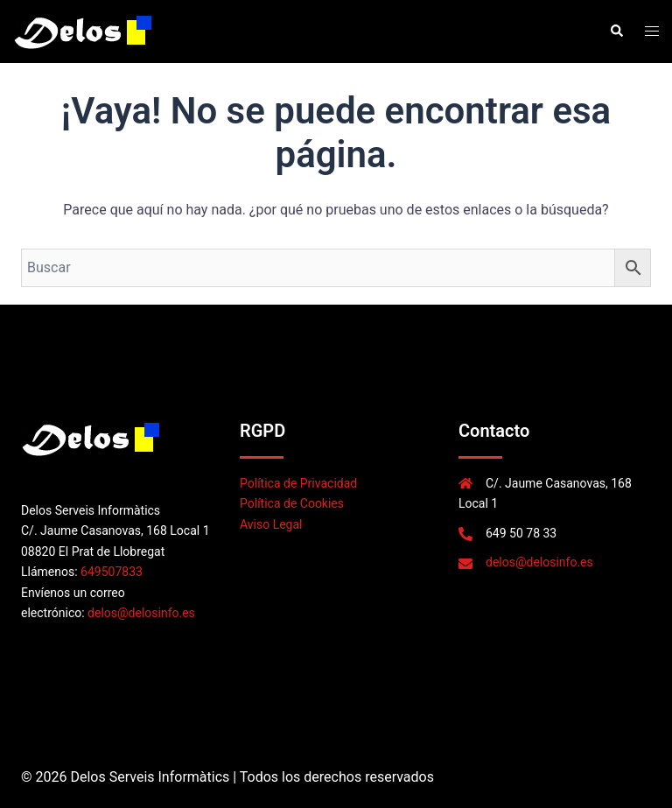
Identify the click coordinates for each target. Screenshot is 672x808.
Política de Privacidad (298, 483)
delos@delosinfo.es (141, 613)
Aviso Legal (271, 524)
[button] (616, 32)
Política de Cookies (292, 503)
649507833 (112, 572)
